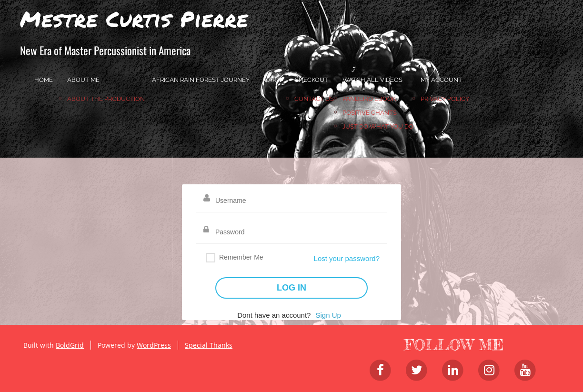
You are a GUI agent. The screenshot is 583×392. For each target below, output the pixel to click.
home (44, 80)
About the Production (106, 99)
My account (441, 80)
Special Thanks (209, 345)
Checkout (311, 80)
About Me (83, 80)
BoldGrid (70, 345)
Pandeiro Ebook (369, 99)
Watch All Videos (372, 80)
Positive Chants (370, 113)
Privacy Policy (445, 99)
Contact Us (314, 99)
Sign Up (328, 315)
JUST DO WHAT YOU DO (378, 126)
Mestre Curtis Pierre (134, 19)
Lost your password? (347, 258)
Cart (272, 80)
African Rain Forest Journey (201, 80)
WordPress (154, 345)
